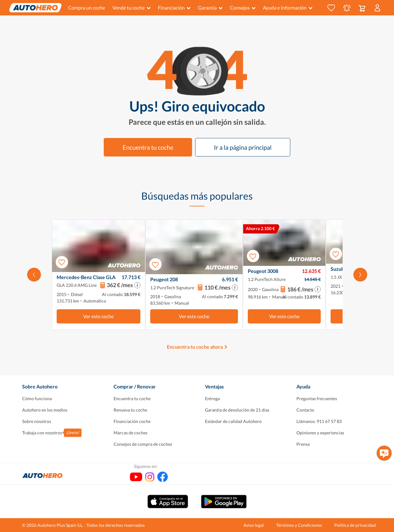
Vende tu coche (131, 8)
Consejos (243, 8)
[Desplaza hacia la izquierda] (34, 275)
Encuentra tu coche (148, 147)
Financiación (174, 8)
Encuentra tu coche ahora (195, 347)
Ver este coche (98, 316)
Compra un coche (86, 8)
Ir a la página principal (243, 147)
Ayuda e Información (288, 8)
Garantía (210, 8)
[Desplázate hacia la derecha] (360, 275)
